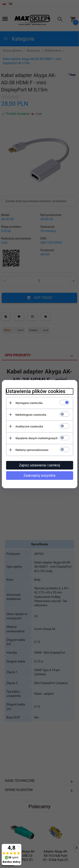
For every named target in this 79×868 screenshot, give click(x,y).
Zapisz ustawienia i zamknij (39, 465)
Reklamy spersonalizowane (32, 450)
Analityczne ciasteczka (29, 426)
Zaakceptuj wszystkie (39, 476)
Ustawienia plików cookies (36, 391)
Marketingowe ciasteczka (31, 415)
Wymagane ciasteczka (29, 403)
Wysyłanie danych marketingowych (37, 438)
